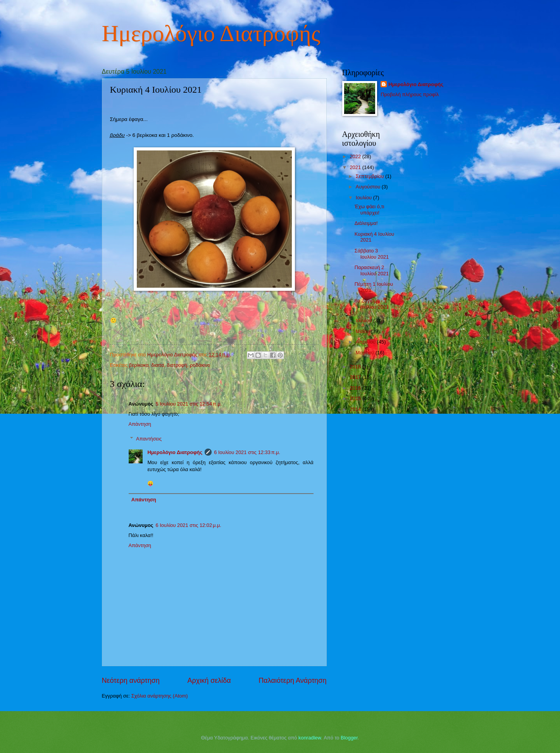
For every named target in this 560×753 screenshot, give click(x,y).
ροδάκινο (200, 365)
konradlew (310, 738)
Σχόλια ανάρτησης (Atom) (160, 696)
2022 (356, 156)
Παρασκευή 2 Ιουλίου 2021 (372, 270)
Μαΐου (363, 331)
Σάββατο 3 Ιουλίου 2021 (372, 254)
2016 (356, 388)
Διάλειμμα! (366, 223)
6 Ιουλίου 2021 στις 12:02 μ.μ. (188, 525)
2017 (356, 377)
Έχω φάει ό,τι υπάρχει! (370, 209)
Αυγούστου (369, 187)
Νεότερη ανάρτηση (131, 680)
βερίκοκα (139, 365)
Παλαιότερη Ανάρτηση (292, 680)
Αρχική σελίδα (209, 680)
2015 (356, 398)
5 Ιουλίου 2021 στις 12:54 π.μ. (189, 404)
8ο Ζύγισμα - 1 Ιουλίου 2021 (372, 304)
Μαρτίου (366, 353)
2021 (356, 167)
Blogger (349, 738)
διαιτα (158, 365)
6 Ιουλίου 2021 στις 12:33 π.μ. (247, 452)
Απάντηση (140, 424)
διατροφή (177, 365)
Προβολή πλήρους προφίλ (410, 94)
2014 (356, 409)
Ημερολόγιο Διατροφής (211, 33)
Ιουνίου (364, 320)
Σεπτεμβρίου (370, 176)
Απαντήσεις (149, 439)
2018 (356, 367)
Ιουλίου (364, 198)
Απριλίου (366, 342)
